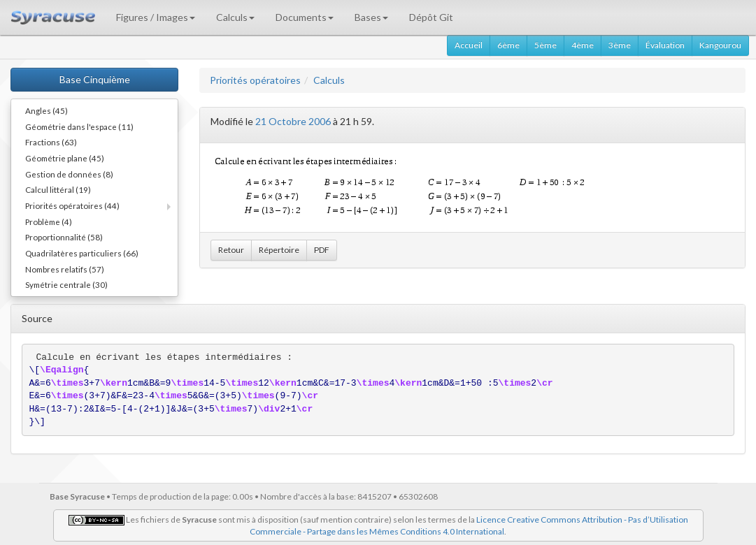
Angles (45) (47, 110)
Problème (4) (49, 221)
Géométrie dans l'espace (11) (79, 126)
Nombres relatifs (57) (65, 269)
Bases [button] (371, 17)
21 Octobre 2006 (293, 121)
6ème (508, 45)
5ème (545, 45)
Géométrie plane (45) (65, 158)
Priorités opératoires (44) (72, 205)
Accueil (469, 45)
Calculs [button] (235, 17)
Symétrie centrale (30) (66, 284)
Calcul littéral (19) (58, 189)
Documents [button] (305, 17)
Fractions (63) (51, 142)
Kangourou (720, 45)
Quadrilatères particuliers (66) (82, 253)
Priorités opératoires (255, 80)
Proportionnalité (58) (64, 237)
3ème (620, 45)
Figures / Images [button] (156, 17)
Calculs (329, 80)
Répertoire (279, 250)
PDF (322, 250)
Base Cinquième (95, 79)
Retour (231, 250)
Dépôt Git (431, 17)
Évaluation (665, 45)
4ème (583, 45)
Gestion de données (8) (69, 174)
